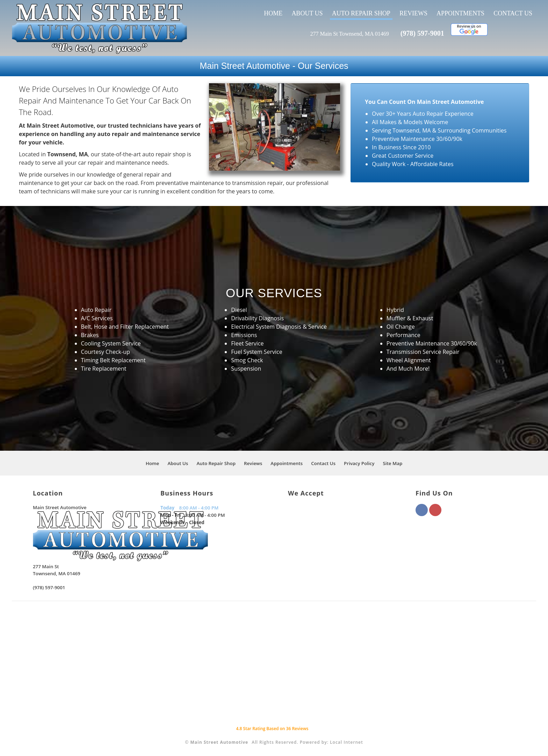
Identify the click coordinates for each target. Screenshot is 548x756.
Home (273, 13)
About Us (307, 13)
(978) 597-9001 (422, 33)
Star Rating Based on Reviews (272, 729)
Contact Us (513, 13)
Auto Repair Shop (361, 13)
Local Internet (347, 742)
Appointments (460, 13)
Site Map (392, 463)
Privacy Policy (359, 463)
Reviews (413, 13)
